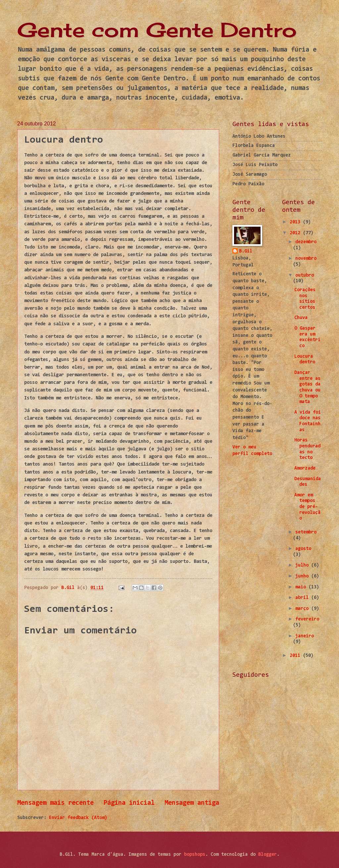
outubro (305, 275)
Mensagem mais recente (55, 803)
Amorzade (305, 468)
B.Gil (246, 251)
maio (302, 587)
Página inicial (129, 803)
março (303, 609)
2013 (296, 222)
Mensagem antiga (192, 803)
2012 (296, 233)
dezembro (306, 242)
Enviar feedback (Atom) (78, 818)
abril (303, 598)
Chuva (301, 318)
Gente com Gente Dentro (157, 30)
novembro (306, 259)
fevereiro (307, 619)
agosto (303, 549)
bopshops (195, 855)
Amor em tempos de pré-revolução (307, 507)
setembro (306, 532)
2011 (296, 656)
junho (303, 576)
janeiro (305, 636)
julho (303, 565)
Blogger (267, 855)
